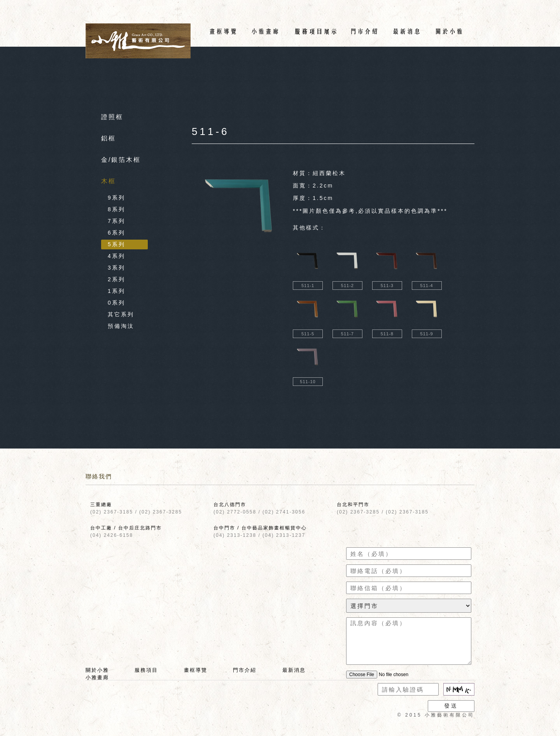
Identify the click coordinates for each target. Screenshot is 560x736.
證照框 (112, 117)
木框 (108, 181)
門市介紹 (245, 670)
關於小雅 (97, 670)
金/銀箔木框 (121, 160)
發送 (451, 706)
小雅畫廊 (97, 677)
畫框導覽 (196, 670)
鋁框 (108, 138)
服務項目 (146, 670)
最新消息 (294, 670)
